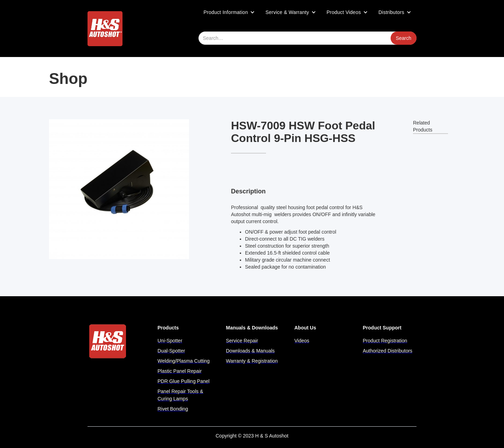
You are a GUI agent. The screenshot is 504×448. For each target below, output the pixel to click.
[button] (229, 12)
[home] (105, 29)
